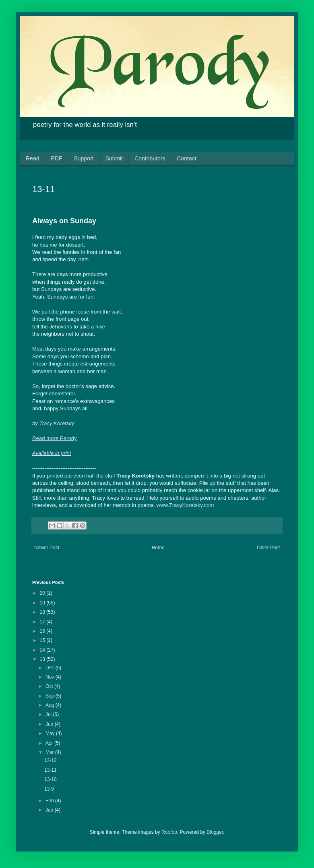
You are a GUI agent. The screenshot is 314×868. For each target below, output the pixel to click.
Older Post (268, 548)
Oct (50, 686)
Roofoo (169, 832)
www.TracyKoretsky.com (185, 505)
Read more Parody (55, 438)
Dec (51, 668)
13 (43, 659)
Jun (50, 724)
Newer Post (47, 548)
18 (43, 612)
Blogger (215, 832)
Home (158, 548)
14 (43, 650)
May (51, 733)
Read (32, 158)
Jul (49, 714)
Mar (50, 752)
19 (43, 603)
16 (43, 631)
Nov (51, 677)
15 (43, 640)
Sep (51, 696)
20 (43, 593)
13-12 (51, 760)
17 (43, 622)
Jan (50, 810)
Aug (51, 705)
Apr (50, 743)
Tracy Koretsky (57, 423)
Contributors (150, 158)
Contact (186, 158)
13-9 (49, 789)
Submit (114, 158)
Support (84, 158)
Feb (50, 801)
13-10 (51, 779)
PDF (56, 158)
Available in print (52, 453)
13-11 (51, 770)
